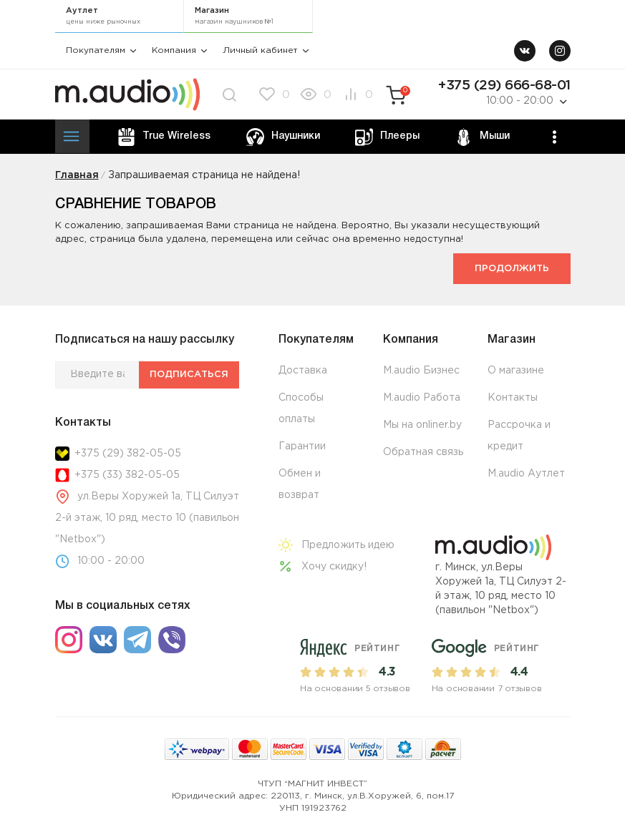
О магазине (516, 371)
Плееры (387, 137)
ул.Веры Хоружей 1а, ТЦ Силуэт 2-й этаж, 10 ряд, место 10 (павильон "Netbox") (147, 518)
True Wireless (164, 137)
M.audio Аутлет (526, 474)
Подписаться (189, 375)
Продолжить (512, 269)
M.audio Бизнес (421, 371)
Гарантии (302, 446)
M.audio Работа (422, 398)
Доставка (303, 371)
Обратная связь (423, 452)
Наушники (283, 137)
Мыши (482, 137)
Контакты (513, 398)
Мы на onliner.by (422, 425)
